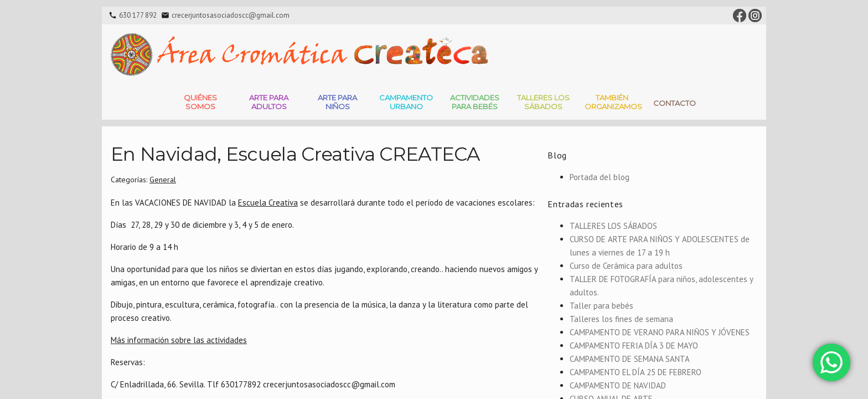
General (163, 180)
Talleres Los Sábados (543, 102)
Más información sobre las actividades (179, 340)
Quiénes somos (200, 102)
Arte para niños (337, 102)
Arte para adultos (269, 102)
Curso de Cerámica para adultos (626, 266)
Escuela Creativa (268, 203)
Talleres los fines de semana (621, 319)
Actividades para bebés (475, 102)
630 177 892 (138, 15)
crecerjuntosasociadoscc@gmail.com (231, 15)
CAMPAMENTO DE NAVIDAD (618, 385)
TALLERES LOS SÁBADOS (613, 226)
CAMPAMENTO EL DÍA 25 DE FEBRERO (635, 372)
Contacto (675, 103)
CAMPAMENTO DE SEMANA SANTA (630, 359)
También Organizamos (613, 102)
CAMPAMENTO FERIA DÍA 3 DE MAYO (634, 346)
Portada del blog (600, 177)
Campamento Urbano (406, 102)
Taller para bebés (601, 306)
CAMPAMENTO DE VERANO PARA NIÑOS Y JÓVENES (660, 332)
